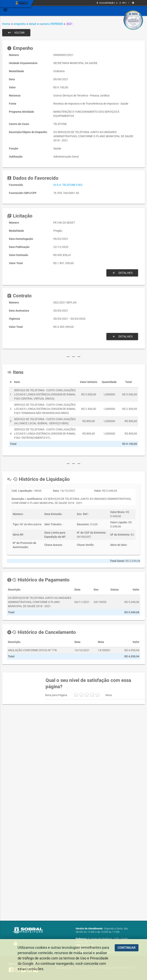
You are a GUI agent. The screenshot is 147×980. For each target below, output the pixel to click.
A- (117, 3)
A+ (124, 3)
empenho (20, 24)
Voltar (16, 33)
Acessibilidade (105, 3)
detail (33, 24)
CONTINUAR (127, 948)
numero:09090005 (51, 24)
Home (6, 24)
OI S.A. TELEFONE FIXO (68, 185)
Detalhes (122, 273)
